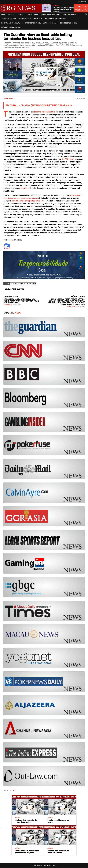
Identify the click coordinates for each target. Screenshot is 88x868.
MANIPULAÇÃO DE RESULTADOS (12, 23)
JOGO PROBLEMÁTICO (9, 19)
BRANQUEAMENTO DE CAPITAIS (55, 19)
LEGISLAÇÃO (21, 15)
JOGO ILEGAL (38, 19)
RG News (9, 98)
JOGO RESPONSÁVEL (69, 15)
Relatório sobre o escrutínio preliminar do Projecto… (27, 852)
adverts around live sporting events (27, 201)
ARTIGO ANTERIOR (11, 297)
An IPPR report (68, 159)
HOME (3, 15)
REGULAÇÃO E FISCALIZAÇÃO (50, 15)
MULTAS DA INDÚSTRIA (33, 23)
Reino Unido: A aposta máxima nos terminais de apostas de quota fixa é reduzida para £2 (21, 301)
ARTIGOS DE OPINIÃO (50, 23)
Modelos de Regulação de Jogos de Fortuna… (26, 821)
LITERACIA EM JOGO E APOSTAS (12, 27)
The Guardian (31, 284)
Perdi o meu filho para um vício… (58, 821)
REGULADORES (33, 15)
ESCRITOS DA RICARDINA (68, 23)
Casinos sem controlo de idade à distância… (58, 852)
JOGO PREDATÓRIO (25, 19)
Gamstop (23, 188)
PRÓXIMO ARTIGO (78, 297)
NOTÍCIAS (56, 6)
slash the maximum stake (44, 112)
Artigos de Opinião (18, 284)
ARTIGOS (18, 818)
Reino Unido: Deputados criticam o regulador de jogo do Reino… (63, 9)
